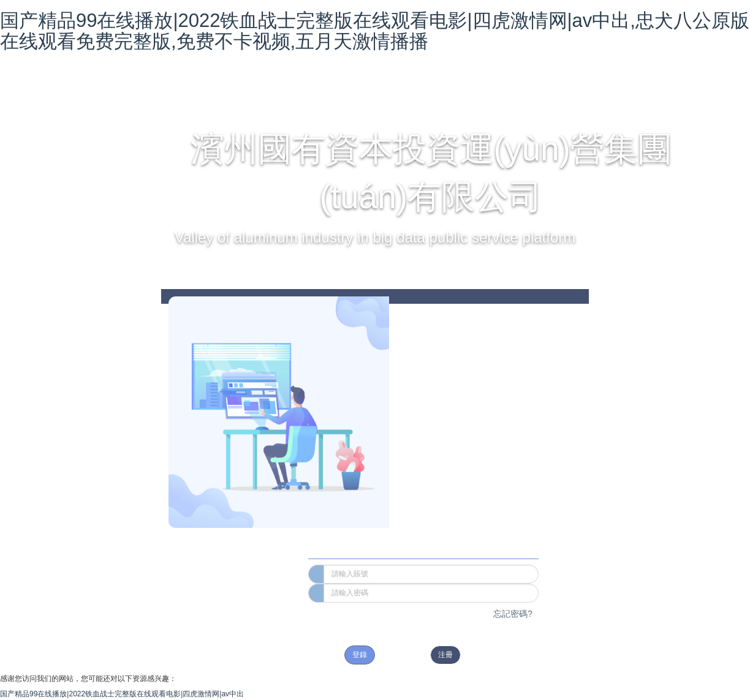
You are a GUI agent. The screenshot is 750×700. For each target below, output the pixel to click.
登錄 (360, 655)
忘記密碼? (513, 614)
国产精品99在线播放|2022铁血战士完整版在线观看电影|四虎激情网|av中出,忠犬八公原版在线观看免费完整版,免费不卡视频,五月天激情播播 (375, 31)
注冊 (445, 655)
